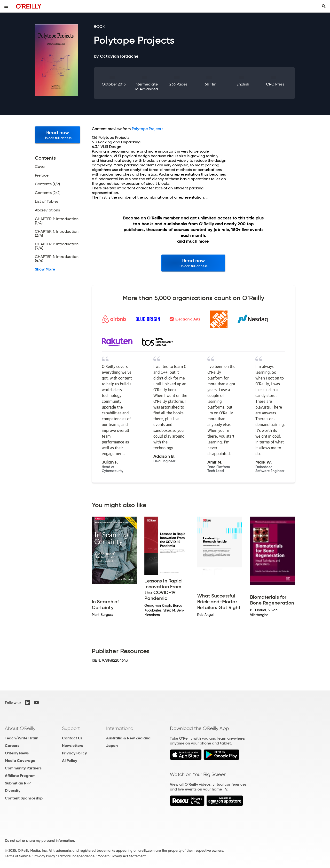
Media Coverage (20, 761)
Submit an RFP (18, 783)
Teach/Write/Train (22, 738)
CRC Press (275, 84)
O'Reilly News (17, 753)
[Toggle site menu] (6, 6)
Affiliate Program (20, 776)
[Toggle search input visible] (324, 6)
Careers (12, 746)
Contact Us (72, 738)
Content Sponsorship (24, 798)
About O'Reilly (20, 728)
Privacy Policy (74, 753)
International (120, 728)
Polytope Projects (147, 129)
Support (71, 728)
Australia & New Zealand (128, 738)
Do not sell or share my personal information (39, 841)
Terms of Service (18, 856)
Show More (45, 269)
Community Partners (23, 768)
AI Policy (70, 761)
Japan (112, 746)
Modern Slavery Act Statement (122, 856)
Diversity (13, 791)
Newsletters (72, 746)
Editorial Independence (76, 856)
